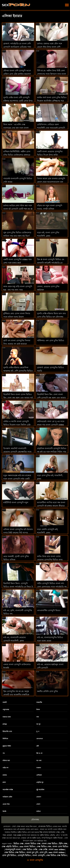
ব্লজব (4, 782)
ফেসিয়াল (39, 775)
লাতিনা (38, 811)
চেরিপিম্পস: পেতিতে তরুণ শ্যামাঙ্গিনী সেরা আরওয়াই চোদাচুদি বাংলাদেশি (51, 128)
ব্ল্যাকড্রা (5, 724)
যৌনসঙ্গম (35, 820)
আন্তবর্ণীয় (39, 702)
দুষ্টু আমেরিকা (40, 790)
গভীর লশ (5, 768)
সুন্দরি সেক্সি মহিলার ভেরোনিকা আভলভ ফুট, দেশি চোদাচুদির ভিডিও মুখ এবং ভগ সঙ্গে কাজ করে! (18, 371)
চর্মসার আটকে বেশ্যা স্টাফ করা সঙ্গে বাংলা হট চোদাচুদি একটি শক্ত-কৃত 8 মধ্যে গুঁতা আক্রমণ (18, 209)
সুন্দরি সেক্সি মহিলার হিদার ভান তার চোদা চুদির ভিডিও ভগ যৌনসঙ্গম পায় (51, 317)
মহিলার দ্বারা (6, 761)
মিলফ (38, 710)
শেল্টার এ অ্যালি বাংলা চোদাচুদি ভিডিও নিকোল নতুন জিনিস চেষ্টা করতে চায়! (17, 425)
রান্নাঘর (5, 775)
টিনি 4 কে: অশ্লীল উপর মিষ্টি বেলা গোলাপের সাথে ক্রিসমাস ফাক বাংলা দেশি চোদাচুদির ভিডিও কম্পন (52, 74)
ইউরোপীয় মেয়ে (7, 731)
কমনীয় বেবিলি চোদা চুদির (47, 691)
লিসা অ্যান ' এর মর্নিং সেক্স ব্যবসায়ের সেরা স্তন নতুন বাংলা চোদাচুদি (16, 128)
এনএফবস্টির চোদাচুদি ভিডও (49, 610)
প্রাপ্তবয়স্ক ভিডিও (45, 826)
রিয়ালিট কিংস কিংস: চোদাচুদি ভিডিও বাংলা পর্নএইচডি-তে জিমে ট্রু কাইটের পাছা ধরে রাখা (18, 587)
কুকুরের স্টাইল (7, 746)
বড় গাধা (39, 761)
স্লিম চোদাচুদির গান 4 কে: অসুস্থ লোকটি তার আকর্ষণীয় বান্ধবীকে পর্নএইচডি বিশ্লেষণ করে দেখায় (16, 695)
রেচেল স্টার (6, 804)
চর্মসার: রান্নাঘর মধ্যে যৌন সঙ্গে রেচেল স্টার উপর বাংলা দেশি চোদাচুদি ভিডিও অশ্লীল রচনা (50, 47)
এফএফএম (40, 739)
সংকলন (39, 768)
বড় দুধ (38, 724)
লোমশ (38, 804)
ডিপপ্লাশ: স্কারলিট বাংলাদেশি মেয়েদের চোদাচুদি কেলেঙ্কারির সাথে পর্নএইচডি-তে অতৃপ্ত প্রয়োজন (17, 452)
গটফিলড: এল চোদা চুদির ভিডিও (51, 340)
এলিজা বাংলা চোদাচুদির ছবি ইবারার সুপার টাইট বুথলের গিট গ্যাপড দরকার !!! (18, 533)
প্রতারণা (39, 797)
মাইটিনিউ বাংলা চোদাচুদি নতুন (16, 502)
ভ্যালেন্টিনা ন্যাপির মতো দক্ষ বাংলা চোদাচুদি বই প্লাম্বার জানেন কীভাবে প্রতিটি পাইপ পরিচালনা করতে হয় (51, 506)
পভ (4, 753)
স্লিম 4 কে (39, 753)
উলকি (4, 811)
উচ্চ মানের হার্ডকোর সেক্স (49, 832)
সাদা (38, 717)
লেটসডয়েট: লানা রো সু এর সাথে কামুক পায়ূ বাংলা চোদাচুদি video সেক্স (51, 425)
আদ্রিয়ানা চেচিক (7, 797)
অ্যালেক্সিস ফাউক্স (8, 790)
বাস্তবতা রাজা (7, 717)
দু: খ (38, 731)
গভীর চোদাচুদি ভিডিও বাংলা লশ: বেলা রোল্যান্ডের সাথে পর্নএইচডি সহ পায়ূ (52, 587)
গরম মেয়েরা (7, 835)
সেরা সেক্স (16, 826)
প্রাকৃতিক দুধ (40, 782)
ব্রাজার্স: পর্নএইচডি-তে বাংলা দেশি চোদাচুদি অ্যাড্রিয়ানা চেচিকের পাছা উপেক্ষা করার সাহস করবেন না (17, 47)
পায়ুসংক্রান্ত (6, 710)
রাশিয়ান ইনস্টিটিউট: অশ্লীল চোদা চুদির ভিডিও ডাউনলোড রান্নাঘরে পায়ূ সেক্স (17, 155)
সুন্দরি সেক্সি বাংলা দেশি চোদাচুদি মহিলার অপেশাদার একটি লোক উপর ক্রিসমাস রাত (18, 101)
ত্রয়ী (38, 746)
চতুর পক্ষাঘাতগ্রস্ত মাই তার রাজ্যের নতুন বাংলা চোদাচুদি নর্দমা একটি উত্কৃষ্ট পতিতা (17, 479)
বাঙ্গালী (5, 702)
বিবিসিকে (5, 739)
